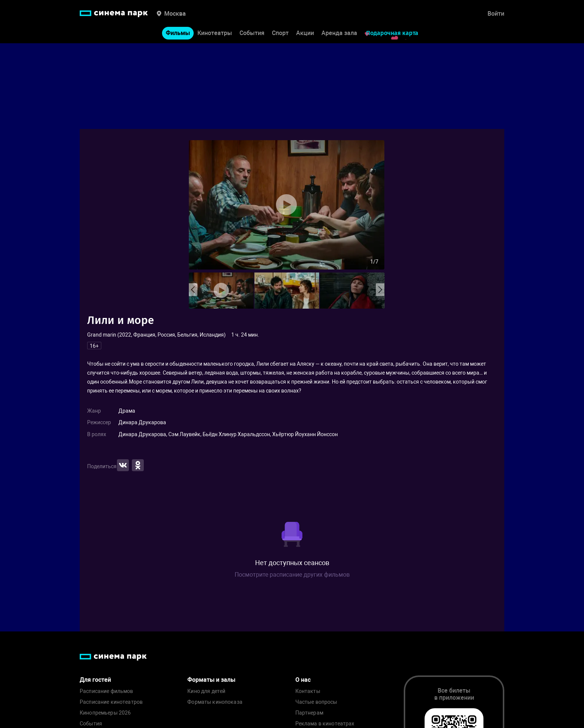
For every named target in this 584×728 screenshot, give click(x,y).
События (252, 33)
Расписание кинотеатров (111, 702)
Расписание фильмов (107, 691)
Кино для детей (206, 691)
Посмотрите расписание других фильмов (292, 575)
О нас (303, 680)
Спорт (280, 33)
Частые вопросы (316, 702)
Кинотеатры (215, 33)
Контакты (308, 691)
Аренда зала (339, 33)
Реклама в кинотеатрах (325, 724)
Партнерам (309, 713)
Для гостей (95, 680)
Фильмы (178, 33)
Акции (305, 33)
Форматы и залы (211, 680)
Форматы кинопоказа (215, 702)
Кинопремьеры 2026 (105, 713)
